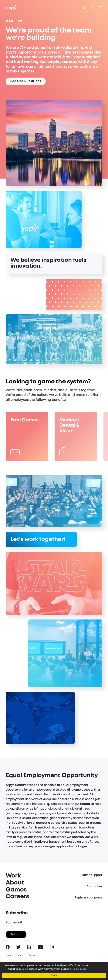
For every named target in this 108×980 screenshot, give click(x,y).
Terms (20, 955)
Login (84, 8)
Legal (9, 955)
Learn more (80, 969)
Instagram (52, 947)
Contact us (94, 887)
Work (13, 876)
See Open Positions (26, 81)
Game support (92, 875)
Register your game (88, 898)
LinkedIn (29, 947)
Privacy (33, 955)
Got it (54, 975)
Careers (17, 897)
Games (16, 890)
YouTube (40, 947)
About (15, 883)
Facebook (8, 947)
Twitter (18, 947)
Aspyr (12, 7)
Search (92, 7)
